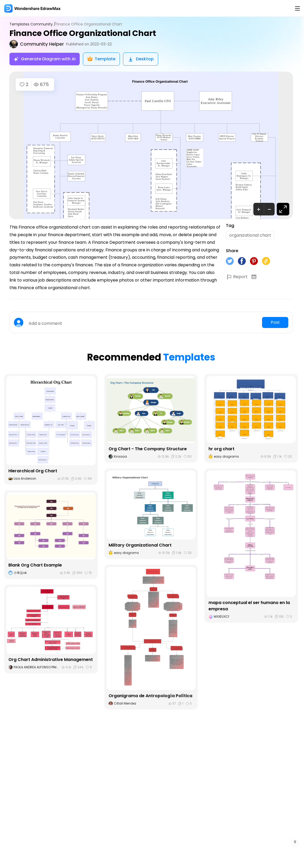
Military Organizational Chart (140, 545)
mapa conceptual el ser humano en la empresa (249, 606)
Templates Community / (33, 24)
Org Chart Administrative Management (51, 660)
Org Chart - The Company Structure (148, 449)
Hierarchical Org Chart (33, 471)
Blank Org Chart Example (35, 565)
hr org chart (222, 449)
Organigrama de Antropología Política (150, 696)
